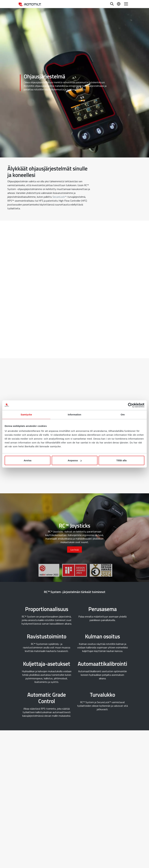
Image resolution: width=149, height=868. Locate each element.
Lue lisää (75, 550)
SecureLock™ (59, 197)
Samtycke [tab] (26, 414)
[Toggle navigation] (126, 4)
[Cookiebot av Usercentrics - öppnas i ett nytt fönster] (130, 405)
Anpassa (75, 460)
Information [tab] (74, 414)
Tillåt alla (122, 460)
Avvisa (28, 460)
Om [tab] (123, 414)
